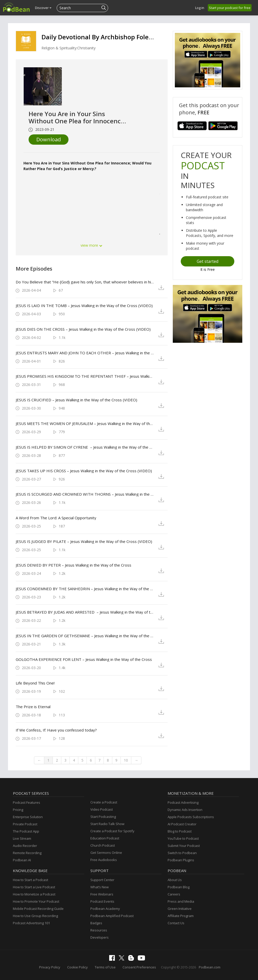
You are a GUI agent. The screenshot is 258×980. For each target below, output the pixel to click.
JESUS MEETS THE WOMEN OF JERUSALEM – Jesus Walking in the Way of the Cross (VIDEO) (85, 423)
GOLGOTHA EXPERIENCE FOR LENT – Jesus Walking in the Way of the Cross (84, 659)
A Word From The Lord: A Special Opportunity (56, 518)
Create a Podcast (104, 802)
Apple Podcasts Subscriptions (191, 817)
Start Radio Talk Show (107, 824)
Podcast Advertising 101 (31, 923)
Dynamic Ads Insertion (185, 810)
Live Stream (22, 838)
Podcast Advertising (183, 802)
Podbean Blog (179, 887)
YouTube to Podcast (183, 838)
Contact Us (176, 923)
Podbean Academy (105, 909)
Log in (200, 8)
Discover (43, 8)
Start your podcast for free (230, 8)
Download (49, 139)
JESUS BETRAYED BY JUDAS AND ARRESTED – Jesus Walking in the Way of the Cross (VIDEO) (85, 612)
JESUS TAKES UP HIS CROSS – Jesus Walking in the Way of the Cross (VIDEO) (84, 471)
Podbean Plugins (181, 860)
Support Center (102, 880)
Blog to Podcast (180, 831)
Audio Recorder (25, 846)
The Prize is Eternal (33, 707)
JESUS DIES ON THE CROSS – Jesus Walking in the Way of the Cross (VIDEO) (83, 329)
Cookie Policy (78, 967)
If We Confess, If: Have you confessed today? (56, 730)
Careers (174, 894)
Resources (99, 930)
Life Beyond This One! (35, 683)
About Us (175, 880)
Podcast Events (102, 901)
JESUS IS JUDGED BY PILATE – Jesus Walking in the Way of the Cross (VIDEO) (84, 541)
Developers (100, 937)
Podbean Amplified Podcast (112, 916)
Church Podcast (103, 845)
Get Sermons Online (106, 853)
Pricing (18, 810)
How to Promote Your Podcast (36, 901)
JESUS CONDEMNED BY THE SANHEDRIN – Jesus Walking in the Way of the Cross (85, 589)
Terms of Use (105, 967)
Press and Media (181, 901)
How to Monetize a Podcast (34, 894)
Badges (96, 923)
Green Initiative (180, 909)
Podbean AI (22, 860)
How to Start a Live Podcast (34, 887)
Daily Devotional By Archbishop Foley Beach (107, 37)
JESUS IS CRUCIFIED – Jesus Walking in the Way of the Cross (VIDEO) (76, 400)
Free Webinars (102, 894)
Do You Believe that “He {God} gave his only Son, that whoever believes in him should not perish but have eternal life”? (85, 282)
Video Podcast (102, 809)
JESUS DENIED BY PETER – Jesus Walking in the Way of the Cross (74, 565)
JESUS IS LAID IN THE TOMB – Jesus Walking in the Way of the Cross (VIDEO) (84, 306)
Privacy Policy (50, 967)
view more (92, 245)
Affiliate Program (181, 916)
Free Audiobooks (104, 860)
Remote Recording (27, 853)
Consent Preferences (139, 967)
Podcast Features (27, 802)
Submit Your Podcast (184, 846)
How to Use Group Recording (35, 916)
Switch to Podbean (182, 853)
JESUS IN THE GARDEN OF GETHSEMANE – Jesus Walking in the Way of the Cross (85, 636)
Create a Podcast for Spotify (112, 831)
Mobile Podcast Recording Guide (38, 909)
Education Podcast (105, 838)
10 (126, 760)
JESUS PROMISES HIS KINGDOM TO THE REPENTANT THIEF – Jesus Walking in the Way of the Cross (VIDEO (85, 376)
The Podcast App (26, 831)
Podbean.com (210, 967)
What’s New (100, 887)
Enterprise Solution (28, 817)
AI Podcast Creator (182, 824)
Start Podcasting (103, 817)
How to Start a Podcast (31, 880)
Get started (208, 261)
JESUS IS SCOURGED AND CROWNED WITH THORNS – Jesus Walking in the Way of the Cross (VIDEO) (85, 494)
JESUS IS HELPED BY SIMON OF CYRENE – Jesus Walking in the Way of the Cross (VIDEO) (85, 447)
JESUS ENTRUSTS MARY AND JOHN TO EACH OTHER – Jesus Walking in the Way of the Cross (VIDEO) (85, 353)
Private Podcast (25, 824)
